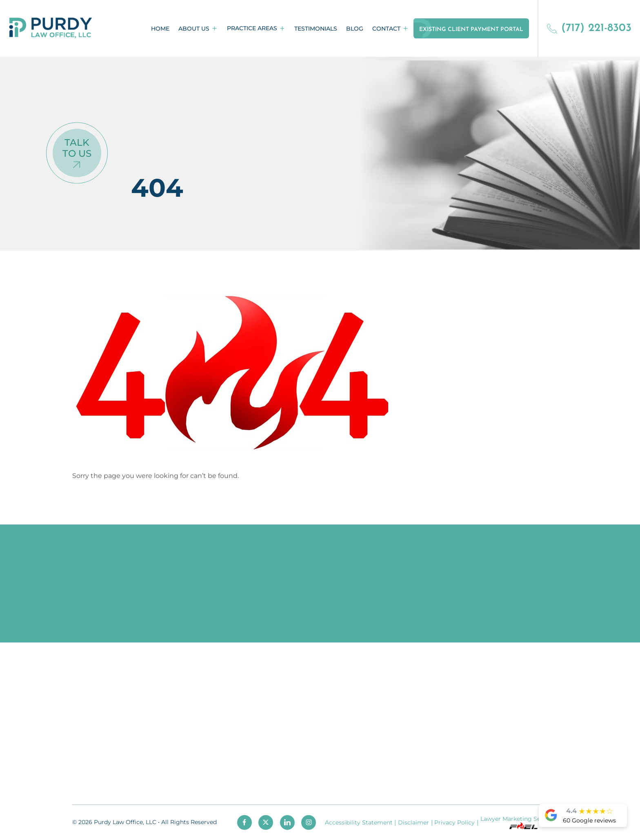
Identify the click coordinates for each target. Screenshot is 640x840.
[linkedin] (287, 822)
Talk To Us (77, 148)
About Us (194, 29)
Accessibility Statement (359, 822)
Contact (386, 29)
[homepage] (51, 28)
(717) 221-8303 (589, 28)
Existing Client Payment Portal (471, 30)
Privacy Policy (454, 822)
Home (160, 29)
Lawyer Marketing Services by (523, 822)
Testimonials (316, 29)
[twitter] (266, 822)
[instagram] (309, 822)
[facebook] (244, 822)
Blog (355, 29)
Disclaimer (413, 822)
